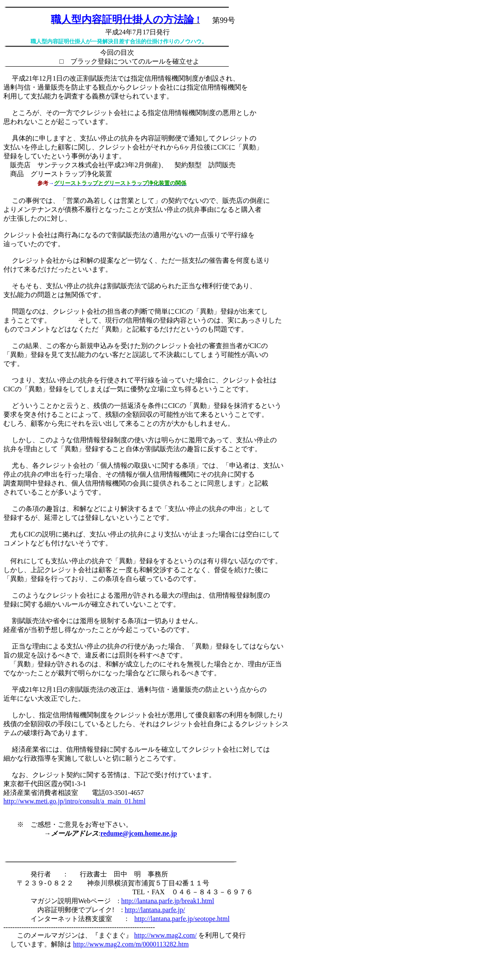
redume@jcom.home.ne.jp (138, 833)
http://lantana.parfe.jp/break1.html (167, 901)
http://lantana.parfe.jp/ (155, 910)
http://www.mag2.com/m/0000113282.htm (131, 944)
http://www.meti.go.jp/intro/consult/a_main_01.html (74, 801)
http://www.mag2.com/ (165, 935)
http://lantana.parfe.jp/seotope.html (182, 919)
